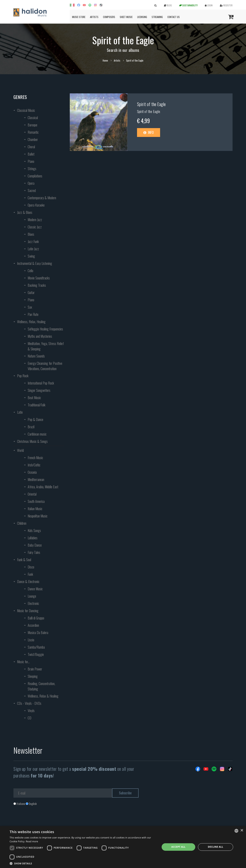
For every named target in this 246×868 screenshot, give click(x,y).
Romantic (33, 132)
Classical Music (26, 110)
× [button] (242, 831)
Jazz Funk (33, 241)
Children (22, 523)
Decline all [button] (216, 847)
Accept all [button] (179, 847)
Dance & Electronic (28, 581)
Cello (30, 271)
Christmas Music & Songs (32, 441)
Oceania (32, 472)
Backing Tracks (37, 285)
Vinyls (31, 711)
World (20, 450)
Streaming (157, 17)
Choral (31, 147)
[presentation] (43, 821)
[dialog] (123, 847)
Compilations (35, 176)
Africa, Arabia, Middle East (43, 487)
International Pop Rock (41, 383)
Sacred (32, 190)
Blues (31, 234)
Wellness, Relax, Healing (31, 322)
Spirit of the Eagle (151, 104)
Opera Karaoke (36, 205)
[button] (83, 863)
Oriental (32, 494)
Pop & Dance (35, 419)
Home (105, 60)
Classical (33, 118)
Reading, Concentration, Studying (41, 686)
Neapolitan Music (38, 516)
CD (30, 718)
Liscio (31, 640)
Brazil (31, 427)
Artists (94, 17)
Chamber (33, 139)
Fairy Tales (34, 552)
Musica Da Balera (38, 632)
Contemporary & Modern (42, 198)
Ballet (31, 154)
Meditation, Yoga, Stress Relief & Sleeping (46, 346)
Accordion (33, 625)
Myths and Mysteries (40, 336)
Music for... (23, 662)
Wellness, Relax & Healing (43, 696)
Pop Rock (23, 376)
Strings (32, 169)
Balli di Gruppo (36, 618)
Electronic (33, 603)
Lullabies (33, 538)
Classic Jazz (35, 227)
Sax (30, 307)
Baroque (32, 125)
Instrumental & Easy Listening (35, 263)
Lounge (32, 596)
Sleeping (33, 676)
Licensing (142, 17)
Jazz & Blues (25, 212)
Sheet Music (126, 17)
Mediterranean (36, 479)
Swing (31, 256)
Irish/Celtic (34, 465)
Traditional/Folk (37, 405)
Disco (31, 567)
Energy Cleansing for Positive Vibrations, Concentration (45, 366)
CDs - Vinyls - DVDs (29, 703)
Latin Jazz (33, 249)
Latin (20, 412)
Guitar (31, 292)
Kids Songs (34, 530)
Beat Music (34, 398)
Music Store (79, 17)
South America (36, 501)
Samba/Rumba (36, 647)
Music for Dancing (28, 611)
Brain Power (35, 669)
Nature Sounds (36, 356)
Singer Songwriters (39, 390)
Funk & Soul (24, 560)
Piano (31, 161)
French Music (35, 458)
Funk (30, 574)
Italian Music (35, 509)
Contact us (174, 17)
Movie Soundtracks (39, 278)
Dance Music (35, 589)
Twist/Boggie (36, 654)
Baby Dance (35, 545)
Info (149, 132)
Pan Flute (33, 314)
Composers (109, 17)
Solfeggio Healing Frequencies (45, 329)
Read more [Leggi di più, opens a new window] (32, 841)
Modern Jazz (35, 220)
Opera (31, 183)
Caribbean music (37, 434)
